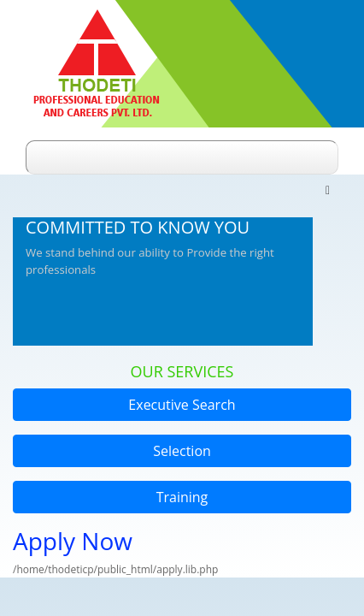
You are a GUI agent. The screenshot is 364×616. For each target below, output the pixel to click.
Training (182, 497)
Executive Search (182, 405)
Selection (182, 451)
